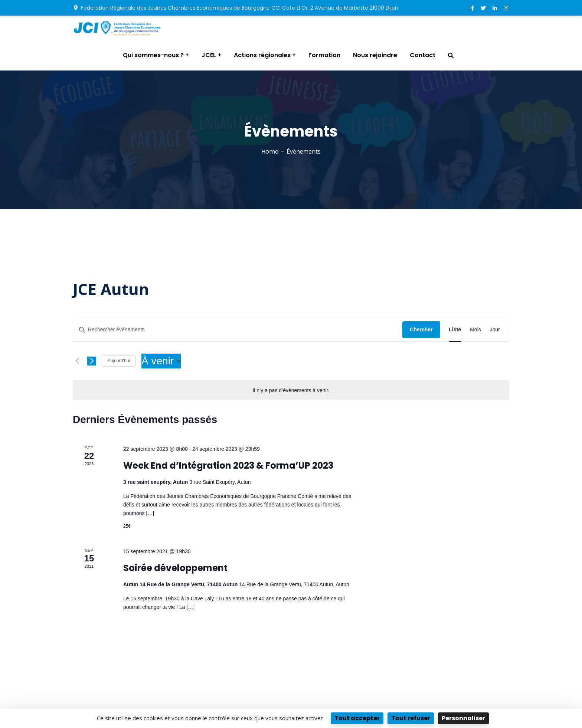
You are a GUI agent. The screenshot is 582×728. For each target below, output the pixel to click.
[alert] (291, 391)
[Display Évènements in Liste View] (455, 330)
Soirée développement (175, 568)
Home (270, 152)
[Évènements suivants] (92, 361)
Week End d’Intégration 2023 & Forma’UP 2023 (228, 465)
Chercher (421, 329)
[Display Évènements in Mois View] (475, 330)
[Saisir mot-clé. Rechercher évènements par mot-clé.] (238, 330)
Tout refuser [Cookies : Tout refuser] (411, 718)
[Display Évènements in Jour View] (495, 330)
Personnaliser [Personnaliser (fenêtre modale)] (463, 718)
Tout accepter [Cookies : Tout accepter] (357, 718)
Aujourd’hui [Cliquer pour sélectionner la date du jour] (119, 361)
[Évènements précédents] (77, 361)
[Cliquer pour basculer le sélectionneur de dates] (161, 361)
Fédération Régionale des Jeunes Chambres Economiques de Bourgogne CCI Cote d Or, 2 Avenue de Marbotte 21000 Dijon (236, 8)
